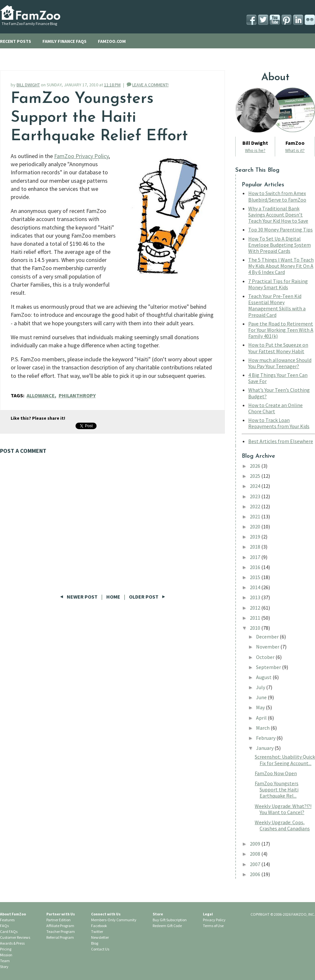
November (268, 647)
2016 (256, 567)
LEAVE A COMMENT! (150, 85)
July (261, 687)
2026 (256, 466)
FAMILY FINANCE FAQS (64, 41)
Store (158, 914)
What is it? (295, 150)
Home (113, 597)
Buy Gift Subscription (170, 920)
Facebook (99, 926)
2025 (256, 476)
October (266, 657)
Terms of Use (213, 926)
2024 (256, 486)
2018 (256, 547)
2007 (256, 864)
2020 (256, 527)
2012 (256, 608)
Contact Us (100, 949)
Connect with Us (106, 914)
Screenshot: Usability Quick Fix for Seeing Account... (285, 760)
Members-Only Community (114, 920)
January (265, 748)
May (261, 707)
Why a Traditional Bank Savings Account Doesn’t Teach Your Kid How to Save (278, 215)
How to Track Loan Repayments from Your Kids (279, 423)
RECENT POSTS (16, 41)
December (268, 637)
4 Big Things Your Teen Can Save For (278, 378)
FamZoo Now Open (276, 773)
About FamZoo (13, 914)
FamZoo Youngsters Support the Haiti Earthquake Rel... (277, 789)
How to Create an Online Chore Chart (275, 408)
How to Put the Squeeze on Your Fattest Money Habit (278, 348)
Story (4, 967)
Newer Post (79, 597)
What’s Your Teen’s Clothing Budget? (279, 393)
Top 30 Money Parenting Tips (280, 229)
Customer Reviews (15, 937)
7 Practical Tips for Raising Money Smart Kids (278, 284)
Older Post (147, 597)
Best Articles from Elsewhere (281, 441)
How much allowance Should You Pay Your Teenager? (280, 363)
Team (5, 961)
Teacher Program (61, 931)
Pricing (6, 949)
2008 (256, 854)
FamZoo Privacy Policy (81, 156)
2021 (256, 516)
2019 (256, 537)
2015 (256, 577)
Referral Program (60, 937)
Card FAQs (9, 931)
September (269, 667)
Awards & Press (12, 943)
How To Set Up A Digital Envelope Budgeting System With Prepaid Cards (280, 245)
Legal (208, 914)
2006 (256, 874)
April (262, 718)
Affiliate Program (60, 926)
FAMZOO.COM (112, 41)
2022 (256, 506)
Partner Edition (58, 920)
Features (7, 920)
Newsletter (100, 937)
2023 (256, 496)
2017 (256, 557)
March (263, 728)
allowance (41, 395)
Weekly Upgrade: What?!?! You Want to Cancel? (283, 809)
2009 (256, 844)
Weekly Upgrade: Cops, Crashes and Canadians (282, 825)
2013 (256, 597)
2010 (256, 628)
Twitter (97, 931)
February (266, 738)
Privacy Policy (214, 920)
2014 (256, 587)
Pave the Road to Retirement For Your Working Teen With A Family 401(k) (281, 330)
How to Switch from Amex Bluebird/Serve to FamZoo (277, 196)
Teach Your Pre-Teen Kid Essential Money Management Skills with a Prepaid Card (277, 305)
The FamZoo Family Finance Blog (29, 24)
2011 (256, 618)
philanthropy (77, 395)
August (264, 677)
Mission (6, 955)
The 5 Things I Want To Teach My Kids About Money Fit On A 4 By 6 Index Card (281, 266)
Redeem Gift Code (167, 926)
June (262, 697)
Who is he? (255, 150)
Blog (95, 943)
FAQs (4, 926)
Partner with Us (61, 914)
